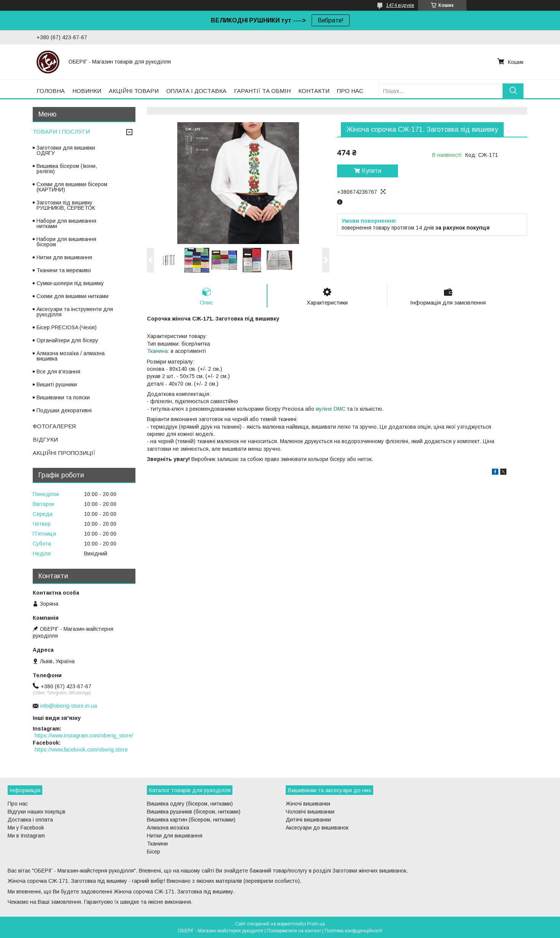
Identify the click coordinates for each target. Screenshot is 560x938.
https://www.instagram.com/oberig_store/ (84, 735)
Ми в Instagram (26, 836)
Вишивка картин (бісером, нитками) (191, 820)
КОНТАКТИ (314, 91)
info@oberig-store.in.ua (69, 706)
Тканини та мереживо (64, 270)
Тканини (157, 844)
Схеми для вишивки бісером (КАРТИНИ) (72, 187)
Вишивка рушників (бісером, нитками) (194, 812)
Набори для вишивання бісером (66, 242)
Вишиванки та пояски (63, 397)
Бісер (154, 852)
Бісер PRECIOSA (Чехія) (67, 327)
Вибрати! (331, 20)
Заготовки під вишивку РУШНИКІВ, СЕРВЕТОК (66, 205)
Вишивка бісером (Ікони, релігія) (67, 169)
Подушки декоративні (64, 410)
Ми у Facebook (26, 828)
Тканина (157, 351)
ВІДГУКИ (45, 439)
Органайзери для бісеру (67, 340)
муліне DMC (331, 409)
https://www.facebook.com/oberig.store (81, 750)
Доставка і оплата (30, 820)
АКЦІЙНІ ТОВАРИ (134, 91)
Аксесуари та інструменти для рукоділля (75, 312)
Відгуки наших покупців (37, 812)
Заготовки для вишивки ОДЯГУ (66, 150)
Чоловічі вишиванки (310, 812)
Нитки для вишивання (64, 257)
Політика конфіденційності (353, 931)
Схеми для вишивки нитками (72, 296)
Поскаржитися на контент (294, 931)
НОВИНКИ (87, 91)
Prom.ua (316, 924)
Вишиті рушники (57, 384)
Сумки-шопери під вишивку (70, 283)
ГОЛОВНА (51, 91)
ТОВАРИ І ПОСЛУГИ (61, 132)
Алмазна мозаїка (168, 828)
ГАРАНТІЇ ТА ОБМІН (262, 91)
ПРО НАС (350, 91)
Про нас (18, 804)
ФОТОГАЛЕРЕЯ (54, 426)
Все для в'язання (58, 372)
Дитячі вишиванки (308, 820)
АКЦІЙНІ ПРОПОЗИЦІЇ (64, 453)
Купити (371, 171)
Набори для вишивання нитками (66, 223)
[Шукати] (513, 91)
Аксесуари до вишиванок (317, 828)
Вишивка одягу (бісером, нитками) (190, 804)
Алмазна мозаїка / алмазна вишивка (71, 356)
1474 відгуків (400, 5)
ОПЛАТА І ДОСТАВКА (196, 91)
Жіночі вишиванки (308, 804)
